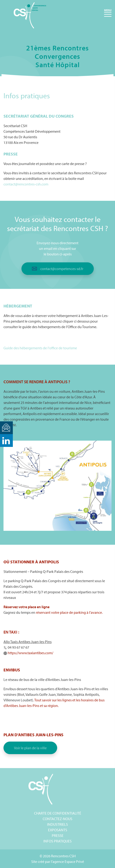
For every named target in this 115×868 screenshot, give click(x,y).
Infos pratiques (57, 841)
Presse (58, 835)
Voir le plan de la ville (30, 748)
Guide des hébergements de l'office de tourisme (40, 348)
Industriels (57, 824)
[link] (30, 653)
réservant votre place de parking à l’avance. (69, 612)
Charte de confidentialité (58, 813)
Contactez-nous (57, 819)
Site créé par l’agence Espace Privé (58, 861)
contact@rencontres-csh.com (26, 184)
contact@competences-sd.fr (62, 269)
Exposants (58, 830)
